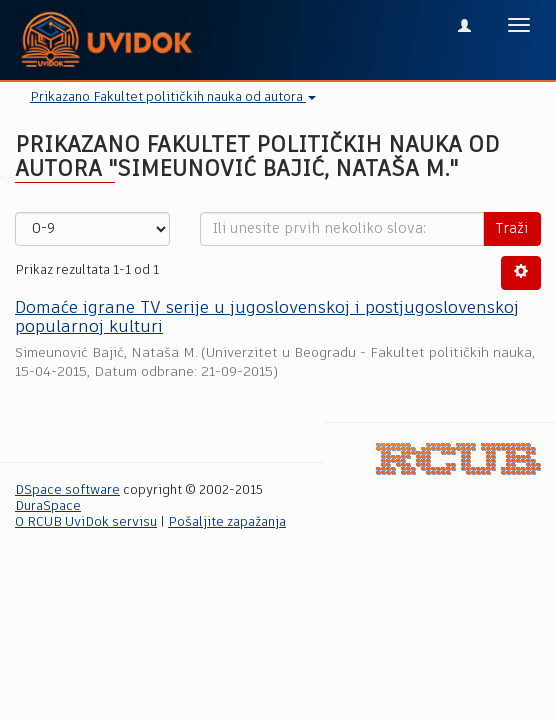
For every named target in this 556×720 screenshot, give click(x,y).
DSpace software (67, 490)
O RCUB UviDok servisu (86, 522)
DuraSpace (48, 506)
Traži (512, 229)
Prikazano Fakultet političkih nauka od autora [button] (173, 97)
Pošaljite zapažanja (227, 522)
